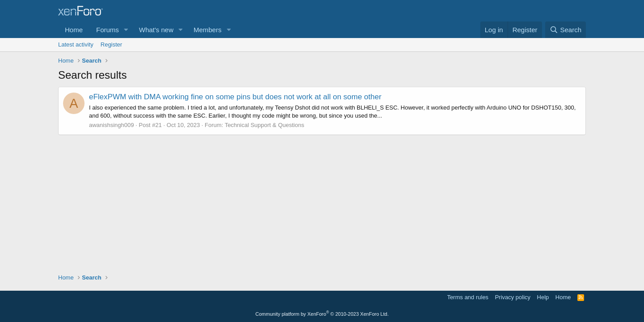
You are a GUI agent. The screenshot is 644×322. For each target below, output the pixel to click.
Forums (108, 30)
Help (543, 297)
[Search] (566, 30)
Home (74, 30)
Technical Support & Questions (264, 125)
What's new (156, 30)
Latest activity (76, 44)
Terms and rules (468, 297)
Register (111, 44)
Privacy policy (513, 297)
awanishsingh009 (111, 125)
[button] (126, 30)
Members (208, 30)
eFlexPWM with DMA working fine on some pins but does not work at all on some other (235, 97)
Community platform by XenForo (322, 314)
